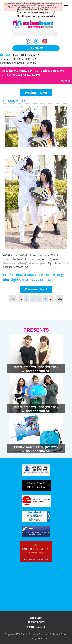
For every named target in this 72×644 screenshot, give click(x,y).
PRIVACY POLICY (36, 622)
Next (44, 93)
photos (15, 55)
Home (7, 55)
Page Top (57, 314)
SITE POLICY (36, 618)
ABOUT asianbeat (36, 627)
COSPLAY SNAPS (29, 55)
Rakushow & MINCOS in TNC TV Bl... (17, 59)
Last (60, 299)
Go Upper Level (15, 314)
